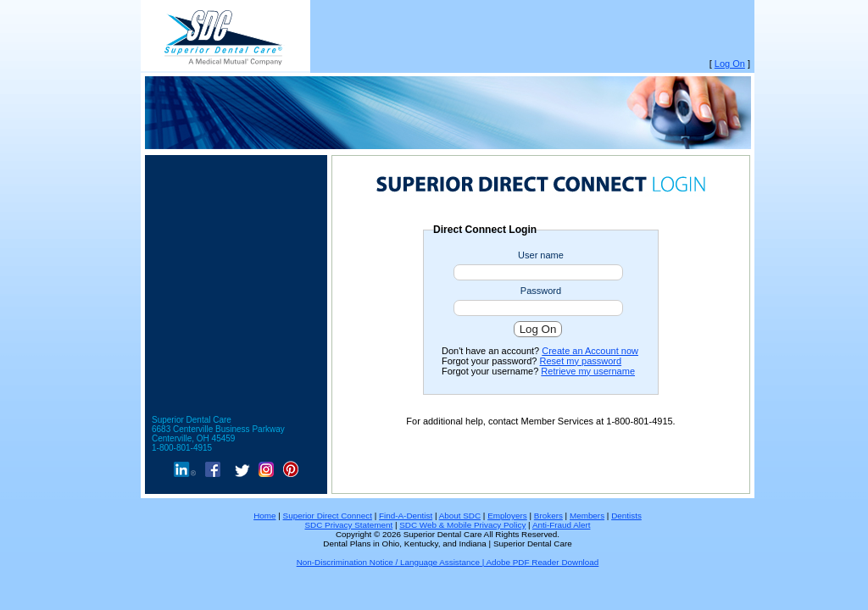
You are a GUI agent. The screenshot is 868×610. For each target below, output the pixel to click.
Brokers (548, 516)
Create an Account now (590, 351)
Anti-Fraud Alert (562, 525)
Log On (730, 64)
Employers (507, 516)
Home (264, 516)
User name (541, 255)
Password (541, 291)
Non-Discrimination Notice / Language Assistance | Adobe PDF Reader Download (448, 562)
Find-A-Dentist (406, 516)
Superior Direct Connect (328, 516)
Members (587, 516)
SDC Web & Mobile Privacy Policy (462, 525)
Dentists (626, 516)
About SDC (460, 516)
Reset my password (581, 361)
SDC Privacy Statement (348, 525)
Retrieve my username (588, 371)
